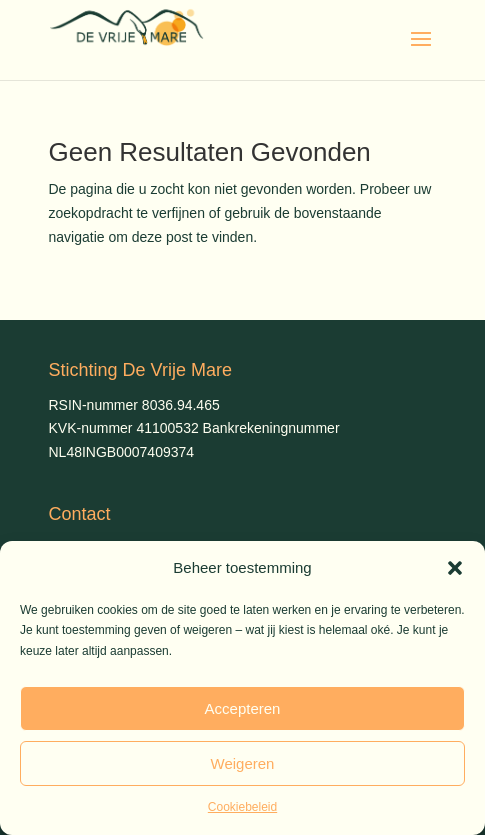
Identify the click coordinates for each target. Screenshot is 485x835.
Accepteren (243, 708)
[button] (455, 568)
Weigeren (243, 763)
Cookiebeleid (242, 807)
